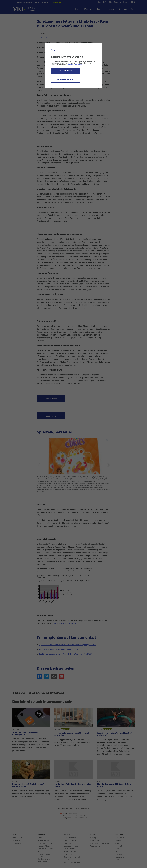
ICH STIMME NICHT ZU (65, 79)
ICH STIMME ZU (65, 71)
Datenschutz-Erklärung (76, 65)
